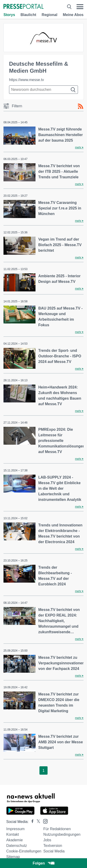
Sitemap (13, 857)
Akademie (14, 840)
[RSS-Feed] (81, 106)
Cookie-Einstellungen (24, 851)
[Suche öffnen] (69, 7)
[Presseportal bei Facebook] (31, 822)
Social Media (54, 851)
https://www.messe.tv (26, 80)
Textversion (53, 846)
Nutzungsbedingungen (62, 834)
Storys (9, 15)
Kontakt (13, 834)
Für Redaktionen (57, 829)
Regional (50, 15)
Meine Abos (73, 15)
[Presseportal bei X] (37, 822)
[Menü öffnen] (80, 7)
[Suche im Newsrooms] (43, 90)
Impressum (15, 829)
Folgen (43, 863)
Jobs (47, 840)
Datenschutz (17, 846)
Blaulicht (28, 15)
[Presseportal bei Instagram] (44, 821)
